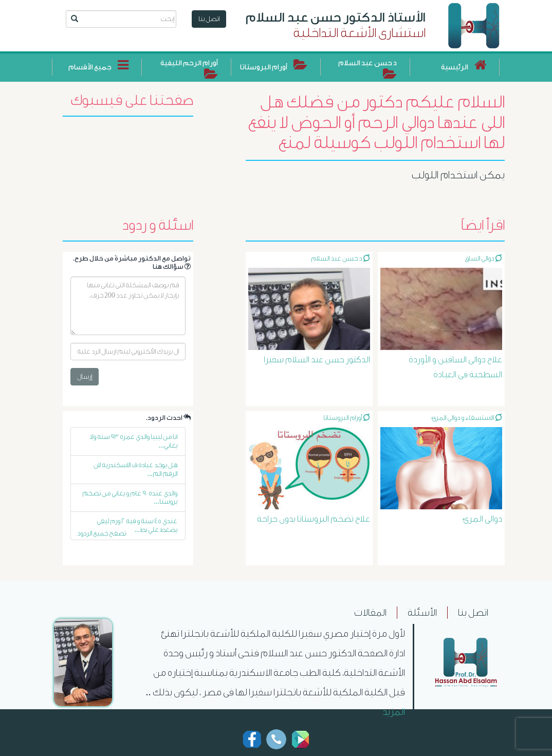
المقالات (370, 613)
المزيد (394, 712)
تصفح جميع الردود (102, 533)
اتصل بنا (209, 19)
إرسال (85, 376)
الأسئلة (422, 613)
